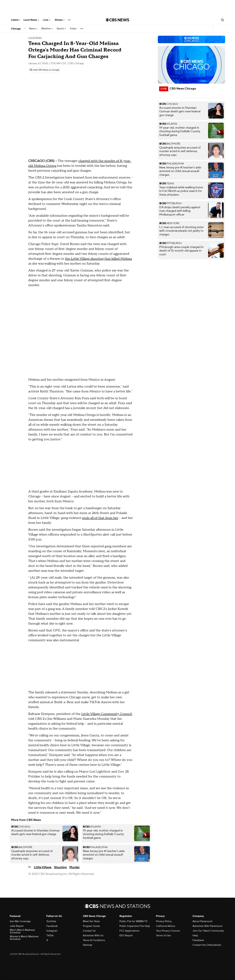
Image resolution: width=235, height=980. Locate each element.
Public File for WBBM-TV (133, 921)
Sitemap (88, 945)
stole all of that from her (100, 518)
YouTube (51, 921)
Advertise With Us (93, 935)
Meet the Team (91, 921)
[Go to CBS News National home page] (117, 20)
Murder (74, 867)
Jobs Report (17, 926)
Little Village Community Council (106, 714)
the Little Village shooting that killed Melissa (98, 259)
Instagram (52, 931)
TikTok (50, 935)
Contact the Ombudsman (207, 945)
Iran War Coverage (20, 921)
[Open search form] (222, 20)
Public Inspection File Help (135, 926)
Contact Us (89, 931)
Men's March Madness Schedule (22, 931)
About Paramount (203, 921)
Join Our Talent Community (208, 931)
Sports (61, 29)
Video (73, 29)
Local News (31, 20)
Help (195, 935)
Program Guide (91, 926)
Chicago (16, 29)
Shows (60, 20)
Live (47, 20)
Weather (47, 29)
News (33, 29)
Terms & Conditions (94, 940)
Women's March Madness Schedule (24, 938)
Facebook (52, 926)
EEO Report (126, 935)
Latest (16, 20)
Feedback (198, 940)
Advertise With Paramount (207, 926)
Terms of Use (163, 935)
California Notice (166, 926)
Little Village (43, 867)
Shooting (60, 867)
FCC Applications (129, 931)
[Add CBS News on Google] (45, 70)
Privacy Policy (164, 921)
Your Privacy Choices (168, 931)
